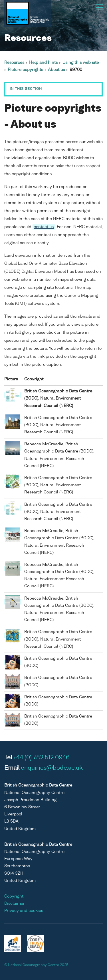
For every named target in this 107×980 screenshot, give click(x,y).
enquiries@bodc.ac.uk (52, 768)
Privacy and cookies (24, 911)
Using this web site (81, 63)
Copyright (14, 896)
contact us (44, 227)
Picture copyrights (25, 70)
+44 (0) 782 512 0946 (42, 758)
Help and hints (43, 63)
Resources (14, 63)
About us (56, 70)
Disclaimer (15, 904)
